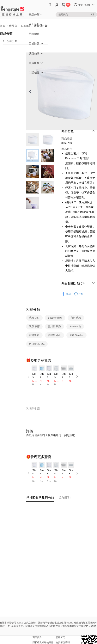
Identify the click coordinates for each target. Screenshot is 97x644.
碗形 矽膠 (34, 326)
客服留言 (60, 637)
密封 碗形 (76, 318)
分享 (66, 294)
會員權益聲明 (63, 642)
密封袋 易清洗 (37, 344)
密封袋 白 (34, 335)
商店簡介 (37, 637)
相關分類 (33, 310)
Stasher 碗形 (55, 318)
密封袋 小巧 (55, 335)
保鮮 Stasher (76, 335)
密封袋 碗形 (55, 326)
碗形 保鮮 (34, 318)
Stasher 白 (75, 326)
